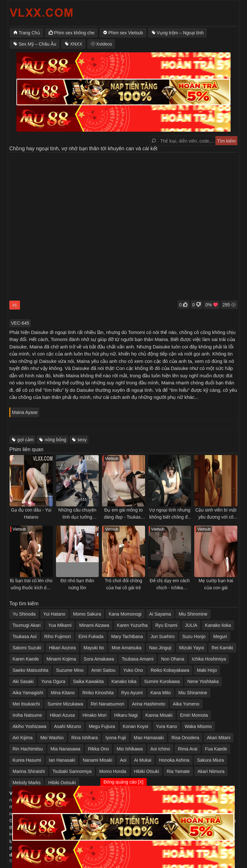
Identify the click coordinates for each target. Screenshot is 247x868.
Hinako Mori (94, 715)
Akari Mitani (219, 738)
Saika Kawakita (88, 681)
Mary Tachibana (127, 636)
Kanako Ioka (124, 681)
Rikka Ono (99, 749)
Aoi (123, 760)
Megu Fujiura (102, 726)
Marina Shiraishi (29, 771)
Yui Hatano (55, 614)
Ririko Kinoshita (98, 693)
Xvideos (104, 44)
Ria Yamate (178, 771)
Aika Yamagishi (28, 693)
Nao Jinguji (160, 648)
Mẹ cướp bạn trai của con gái (216, 584)
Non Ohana (173, 659)
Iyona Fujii (116, 738)
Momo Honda (113, 771)
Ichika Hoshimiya (209, 659)
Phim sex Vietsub (126, 33)
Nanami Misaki (97, 760)
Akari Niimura (211, 771)
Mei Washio (52, 738)
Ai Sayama (160, 614)
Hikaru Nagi (126, 715)
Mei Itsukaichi (26, 704)
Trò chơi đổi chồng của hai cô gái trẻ (123, 584)
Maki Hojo (207, 670)
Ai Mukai (143, 760)
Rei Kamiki (222, 648)
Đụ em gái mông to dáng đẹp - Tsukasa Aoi (123, 514)
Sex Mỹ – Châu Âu (37, 44)
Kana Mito (161, 693)
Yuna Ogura (53, 681)
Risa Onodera (185, 738)
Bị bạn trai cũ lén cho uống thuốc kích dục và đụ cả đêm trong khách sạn (31, 585)
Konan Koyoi (136, 726)
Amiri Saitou (103, 670)
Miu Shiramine (193, 693)
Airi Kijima (23, 738)
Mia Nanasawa (65, 749)
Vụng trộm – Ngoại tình (180, 33)
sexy (82, 440)
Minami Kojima (61, 659)
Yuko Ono (133, 670)
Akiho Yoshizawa (29, 726)
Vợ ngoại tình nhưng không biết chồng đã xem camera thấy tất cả (170, 514)
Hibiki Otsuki (147, 771)
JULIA (191, 625)
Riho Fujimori (58, 636)
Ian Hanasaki (62, 760)
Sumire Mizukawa (65, 704)
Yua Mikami (60, 625)
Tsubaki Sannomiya (72, 771)
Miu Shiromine (193, 614)
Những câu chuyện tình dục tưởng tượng (77, 514)
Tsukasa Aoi (25, 636)
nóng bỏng (55, 440)
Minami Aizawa (94, 625)
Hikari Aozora (62, 648)
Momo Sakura (87, 614)
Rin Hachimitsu (28, 749)
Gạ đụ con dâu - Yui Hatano (31, 513)
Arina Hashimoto (149, 704)
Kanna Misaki (159, 715)
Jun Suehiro (163, 636)
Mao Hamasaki (149, 738)
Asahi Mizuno (68, 726)
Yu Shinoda (24, 614)
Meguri (220, 636)
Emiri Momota (194, 715)
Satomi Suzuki (27, 648)
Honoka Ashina (174, 760)
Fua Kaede (216, 749)
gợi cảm (25, 440)
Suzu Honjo (194, 636)
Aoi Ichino (160, 749)
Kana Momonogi (125, 614)
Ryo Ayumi (132, 693)
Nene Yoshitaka (203, 681)
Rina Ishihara (85, 738)
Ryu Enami (166, 625)
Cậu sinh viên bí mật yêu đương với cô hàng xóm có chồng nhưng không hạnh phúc (216, 514)
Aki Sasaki (23, 681)
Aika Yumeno (186, 704)
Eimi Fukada (91, 636)
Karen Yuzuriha (132, 625)
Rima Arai (188, 749)
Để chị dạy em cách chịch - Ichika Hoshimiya (169, 585)
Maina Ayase (25, 412)
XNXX (76, 44)
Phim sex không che (74, 33)
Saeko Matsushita (30, 670)
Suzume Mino (70, 670)
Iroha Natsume (27, 715)
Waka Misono (198, 726)
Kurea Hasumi (27, 760)
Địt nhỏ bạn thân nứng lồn (77, 584)
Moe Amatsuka (127, 648)
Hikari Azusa (62, 715)
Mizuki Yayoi (192, 648)
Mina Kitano (63, 693)
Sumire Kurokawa (162, 681)
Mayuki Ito (94, 648)
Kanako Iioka (218, 625)
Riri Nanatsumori (107, 704)
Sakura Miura (210, 760)
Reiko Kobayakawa (170, 670)
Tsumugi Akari (27, 625)
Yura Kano (166, 726)
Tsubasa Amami (137, 659)
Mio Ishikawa (130, 749)
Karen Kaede (26, 659)
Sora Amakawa (99, 659)
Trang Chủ (29, 33)
